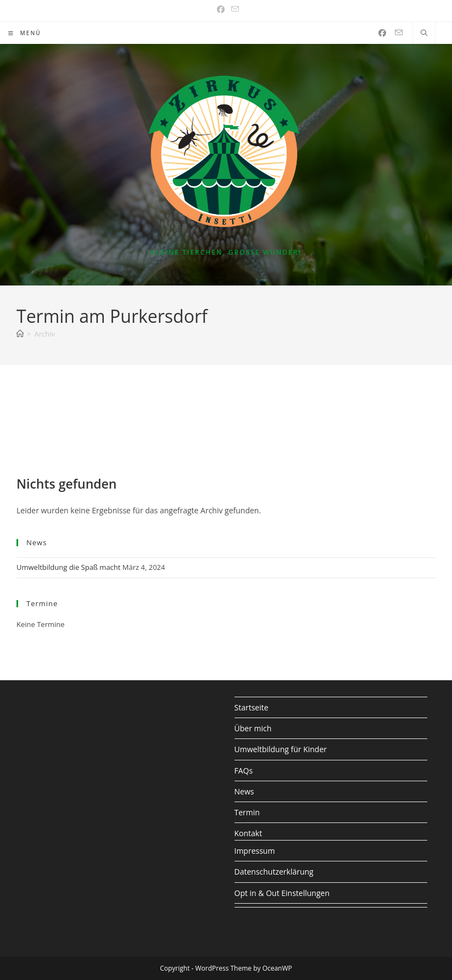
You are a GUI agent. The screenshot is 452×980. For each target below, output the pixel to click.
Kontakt (249, 833)
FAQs (244, 771)
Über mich (253, 728)
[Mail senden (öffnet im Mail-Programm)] (233, 9)
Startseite (252, 707)
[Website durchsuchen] (424, 33)
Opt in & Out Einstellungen (282, 893)
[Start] (20, 334)
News (244, 791)
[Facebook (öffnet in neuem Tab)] (221, 9)
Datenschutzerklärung (274, 872)
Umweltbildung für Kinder (281, 749)
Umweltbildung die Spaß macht (68, 567)
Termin (247, 812)
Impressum (255, 851)
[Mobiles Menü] (25, 33)
